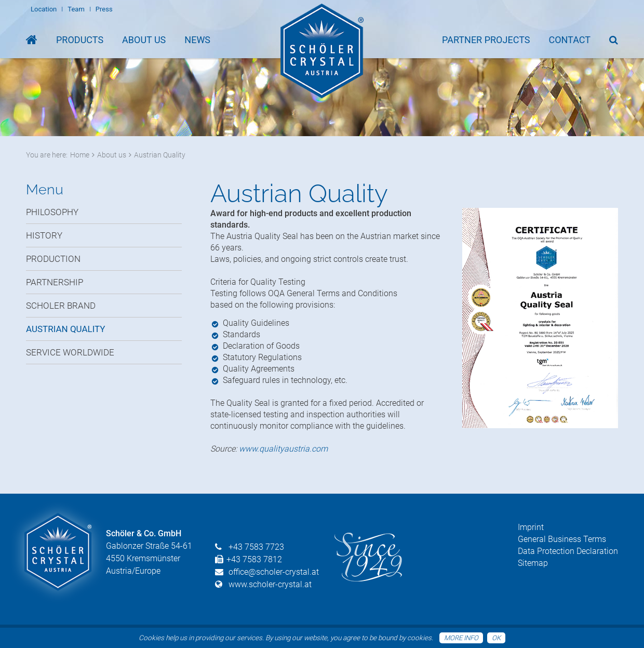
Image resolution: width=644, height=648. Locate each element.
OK (496, 638)
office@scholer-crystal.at (274, 572)
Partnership (55, 282)
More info (461, 638)
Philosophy (52, 212)
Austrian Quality (160, 155)
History (44, 235)
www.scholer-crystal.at (270, 584)
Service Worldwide (70, 352)
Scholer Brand (61, 306)
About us (112, 155)
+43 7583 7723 (256, 547)
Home (80, 155)
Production (53, 259)
